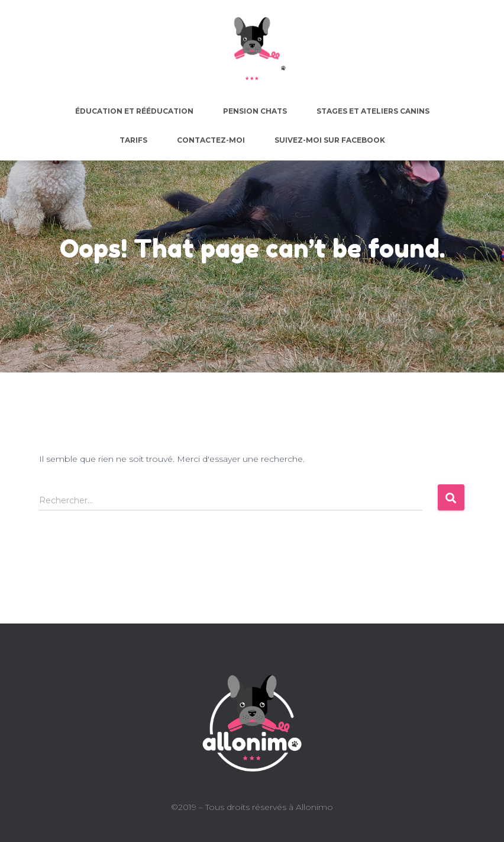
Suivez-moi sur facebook (330, 140)
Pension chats (255, 111)
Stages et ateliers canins (373, 111)
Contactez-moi (211, 140)
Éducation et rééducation (134, 111)
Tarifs (133, 140)
